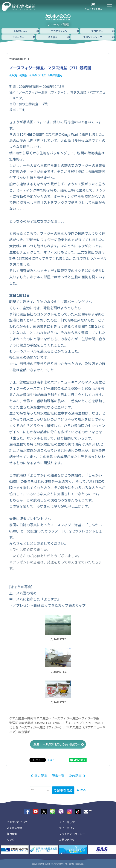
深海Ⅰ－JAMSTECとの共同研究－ (57, 744)
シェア (51, 760)
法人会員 (53, 37)
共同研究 (56, 75)
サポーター (18, 37)
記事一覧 (58, 776)
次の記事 (75, 776)
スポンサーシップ (93, 37)
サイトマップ (67, 822)
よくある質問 (15, 828)
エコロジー (97, 31)
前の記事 (41, 776)
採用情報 (12, 834)
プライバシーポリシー (72, 834)
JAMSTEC (38, 75)
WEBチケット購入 (93, 9)
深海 (14, 75)
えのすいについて (17, 822)
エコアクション (59, 31)
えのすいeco (20, 31)
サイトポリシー (68, 828)
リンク (11, 839)
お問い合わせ (67, 839)
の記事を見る (63, 790)
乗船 (24, 75)
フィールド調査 (58, 25)
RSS (83, 790)
